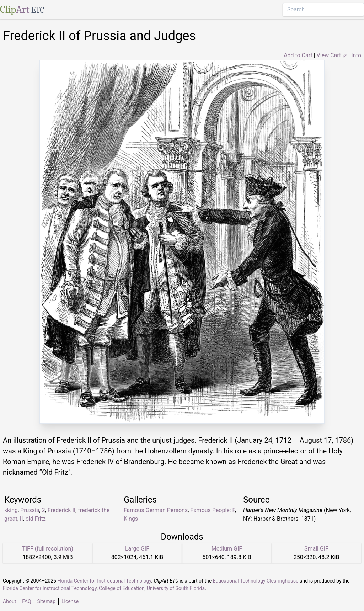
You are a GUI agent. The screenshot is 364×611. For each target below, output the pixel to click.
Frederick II (61, 510)
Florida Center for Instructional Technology (104, 581)
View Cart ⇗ (332, 55)
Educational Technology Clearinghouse (256, 581)
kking (11, 510)
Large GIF (137, 549)
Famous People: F (212, 510)
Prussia (30, 510)
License (70, 601)
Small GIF (316, 549)
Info (356, 55)
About (9, 601)
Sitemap (46, 601)
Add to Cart (298, 55)
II (22, 519)
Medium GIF (227, 549)
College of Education (122, 588)
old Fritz (36, 519)
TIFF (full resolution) (48, 549)
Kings (131, 519)
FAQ (26, 601)
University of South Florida (176, 588)
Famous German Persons (156, 510)
